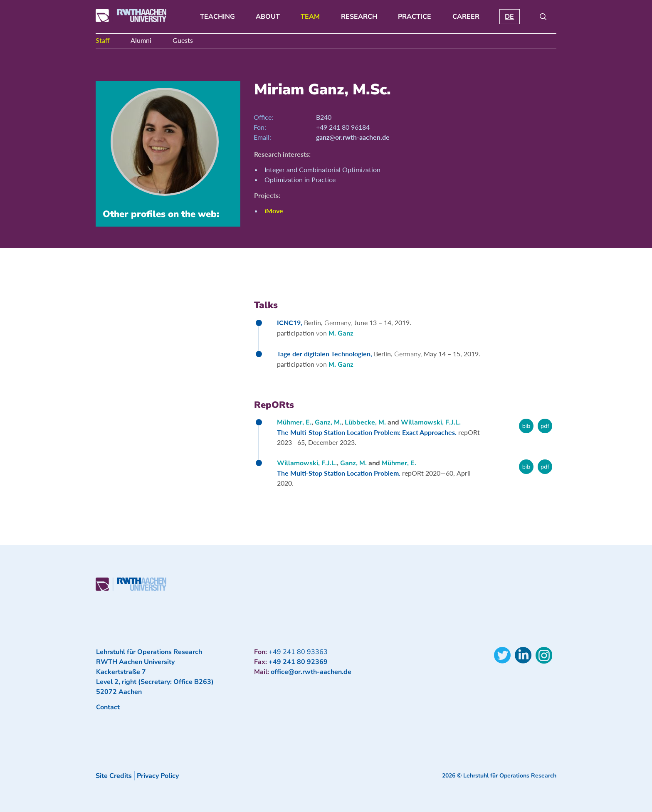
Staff (103, 40)
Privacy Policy (158, 776)
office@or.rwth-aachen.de (311, 672)
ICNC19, (290, 322)
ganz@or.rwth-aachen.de (353, 137)
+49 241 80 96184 (343, 127)
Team (310, 17)
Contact (108, 707)
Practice (415, 17)
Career (466, 17)
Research (359, 17)
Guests (183, 40)
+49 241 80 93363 (298, 652)
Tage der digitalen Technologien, (325, 354)
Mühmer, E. (294, 422)
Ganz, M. (328, 422)
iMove (274, 211)
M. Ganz (341, 333)
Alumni (141, 40)
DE (509, 17)
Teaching (217, 17)
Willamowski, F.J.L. (431, 422)
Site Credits (114, 776)
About (268, 17)
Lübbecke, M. (365, 422)
